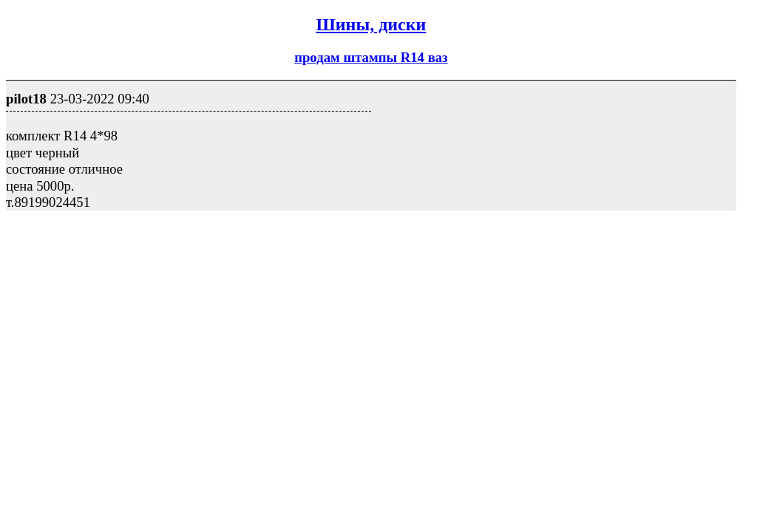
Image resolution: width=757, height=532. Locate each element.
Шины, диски (371, 24)
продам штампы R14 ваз (371, 57)
